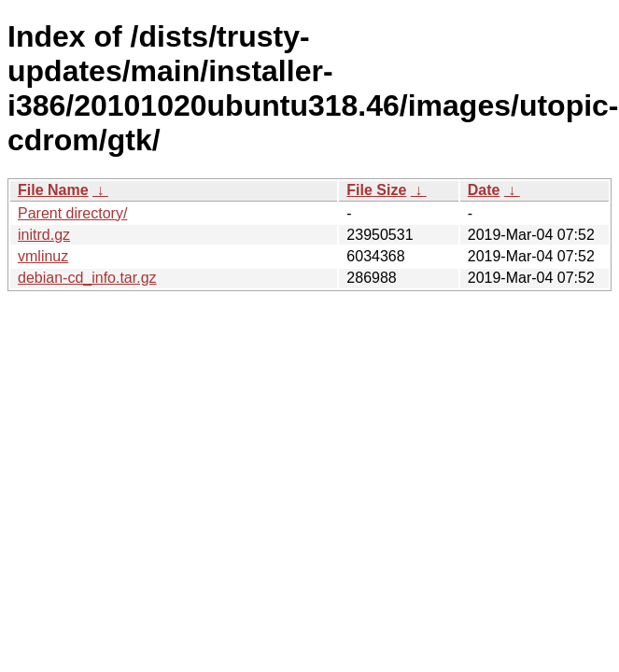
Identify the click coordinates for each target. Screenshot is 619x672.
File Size (376, 190)
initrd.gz (44, 235)
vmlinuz (43, 256)
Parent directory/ (72, 213)
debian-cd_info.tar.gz (87, 278)
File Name (53, 190)
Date (484, 190)
